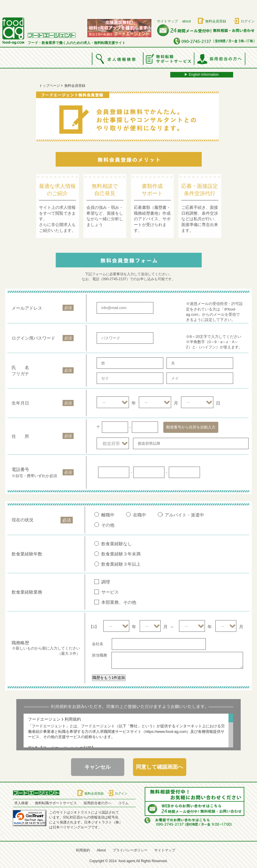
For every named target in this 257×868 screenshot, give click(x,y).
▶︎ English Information (201, 75)
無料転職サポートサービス (56, 803)
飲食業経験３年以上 (121, 564)
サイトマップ (167, 21)
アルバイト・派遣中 (184, 515)
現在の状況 (23, 520)
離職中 (108, 515)
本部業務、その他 (119, 602)
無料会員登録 (216, 21)
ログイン (248, 21)
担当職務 (100, 655)
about (187, 21)
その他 (108, 525)
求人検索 (21, 803)
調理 (106, 582)
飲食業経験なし (117, 544)
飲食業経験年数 (27, 554)
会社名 (98, 644)
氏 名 (20, 367)
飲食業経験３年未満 (121, 554)
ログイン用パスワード (33, 338)
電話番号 (20, 469)
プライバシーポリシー (130, 850)
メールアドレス (27, 308)
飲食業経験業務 (27, 592)
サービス (110, 592)
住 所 (20, 436)
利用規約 (83, 850)
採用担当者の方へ (98, 803)
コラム (123, 803)
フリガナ (20, 374)
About (101, 850)
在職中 (140, 515)
